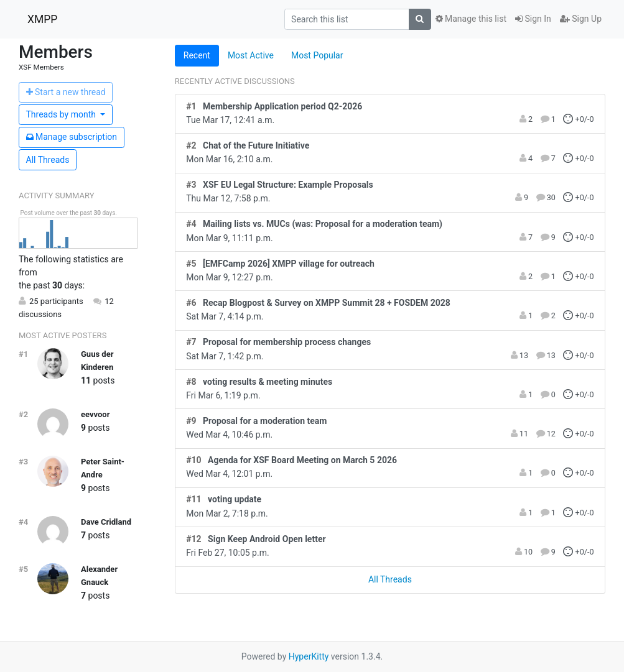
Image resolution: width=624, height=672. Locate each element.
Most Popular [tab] (317, 55)
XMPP (42, 19)
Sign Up (581, 19)
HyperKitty (309, 656)
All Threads (48, 160)
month (62, 114)
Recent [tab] (197, 55)
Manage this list (471, 19)
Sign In (533, 19)
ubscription (72, 137)
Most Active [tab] (251, 55)
